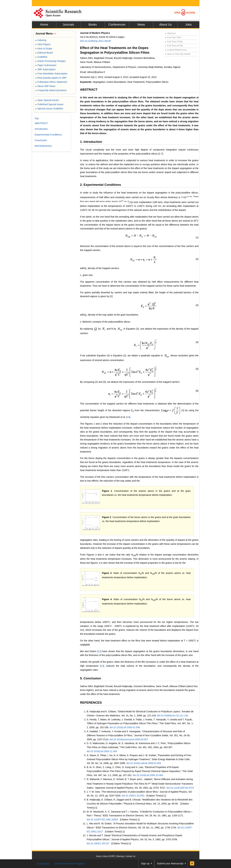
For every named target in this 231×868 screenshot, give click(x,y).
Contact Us (130, 856)
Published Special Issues (49, 104)
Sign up (145, 863)
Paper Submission (46, 65)
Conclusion (41, 140)
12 (102, 666)
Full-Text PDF (173, 37)
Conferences (117, 25)
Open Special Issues (47, 100)
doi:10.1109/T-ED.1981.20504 (102, 820)
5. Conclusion (90, 678)
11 (99, 651)
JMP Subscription (45, 69)
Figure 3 (107, 573)
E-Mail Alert (43, 864)
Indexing (41, 40)
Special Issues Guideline (49, 109)
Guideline (41, 57)
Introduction (41, 129)
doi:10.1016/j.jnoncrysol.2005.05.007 (129, 739)
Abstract (170, 33)
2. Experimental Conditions (101, 185)
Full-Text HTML (174, 42)
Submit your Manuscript (170, 863)
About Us (165, 25)
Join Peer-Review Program (70, 864)
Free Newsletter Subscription (51, 74)
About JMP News (45, 86)
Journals (68, 25)
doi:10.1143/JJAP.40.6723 (180, 788)
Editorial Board (44, 53)
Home (44, 25)
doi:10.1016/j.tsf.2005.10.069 (148, 775)
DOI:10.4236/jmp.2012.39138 (95, 41)
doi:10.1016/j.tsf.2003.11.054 (102, 751)
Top (37, 118)
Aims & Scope (44, 48)
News (141, 25)
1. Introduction (91, 142)
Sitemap (120, 856)
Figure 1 (107, 491)
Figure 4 (107, 599)
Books (93, 25)
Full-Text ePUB (174, 46)
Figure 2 (107, 517)
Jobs (188, 25)
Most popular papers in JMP (51, 78)
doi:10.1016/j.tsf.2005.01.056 (125, 727)
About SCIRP (109, 856)
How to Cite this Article (178, 54)
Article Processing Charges (50, 61)
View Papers (43, 44)
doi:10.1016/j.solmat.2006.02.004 (144, 763)
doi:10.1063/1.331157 (98, 843)
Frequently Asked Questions (51, 90)
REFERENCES (91, 703)
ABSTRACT (89, 90)
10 (128, 417)
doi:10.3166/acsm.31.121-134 (172, 716)
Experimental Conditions (48, 135)
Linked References (176, 50)
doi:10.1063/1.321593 (133, 796)
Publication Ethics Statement (51, 82)
